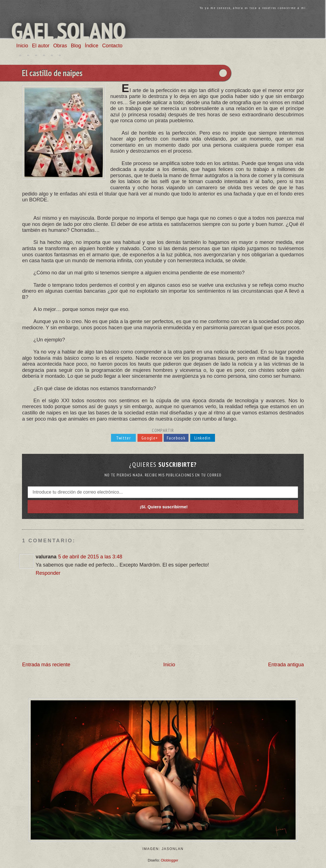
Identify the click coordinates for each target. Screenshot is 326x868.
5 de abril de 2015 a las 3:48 (90, 557)
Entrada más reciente (46, 665)
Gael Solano (68, 31)
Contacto (112, 46)
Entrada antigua (286, 665)
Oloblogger (170, 860)
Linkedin (202, 438)
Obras (60, 46)
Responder (48, 573)
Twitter (123, 438)
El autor (41, 46)
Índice (92, 46)
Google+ (150, 438)
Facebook (176, 438)
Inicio (22, 46)
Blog (76, 46)
